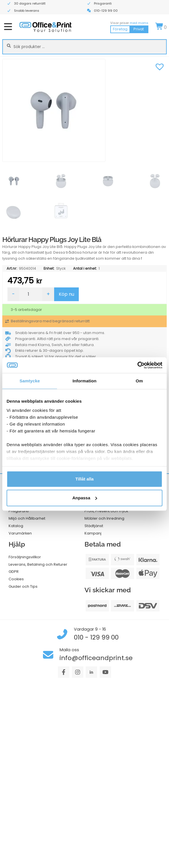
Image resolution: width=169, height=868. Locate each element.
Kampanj (93, 533)
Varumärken (20, 533)
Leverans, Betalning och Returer (38, 564)
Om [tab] (139, 381)
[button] (160, 66)
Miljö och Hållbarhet (27, 518)
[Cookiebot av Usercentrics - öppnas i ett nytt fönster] (137, 365)
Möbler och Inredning (104, 518)
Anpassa (85, 498)
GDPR (14, 572)
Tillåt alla (84, 479)
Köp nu (66, 294)
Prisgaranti (19, 511)
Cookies (16, 579)
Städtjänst (94, 526)
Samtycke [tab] (30, 381)
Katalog (16, 526)
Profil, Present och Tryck (106, 511)
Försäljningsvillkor (25, 557)
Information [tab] (84, 381)
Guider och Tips (23, 586)
